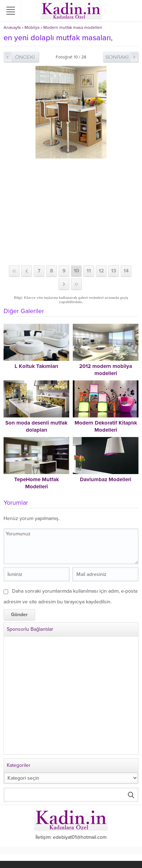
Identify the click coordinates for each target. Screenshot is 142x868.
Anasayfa (12, 27)
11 (89, 271)
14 (126, 271)
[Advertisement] (71, 212)
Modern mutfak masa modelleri (73, 27)
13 (114, 271)
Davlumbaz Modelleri (106, 479)
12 (101, 271)
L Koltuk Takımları (36, 366)
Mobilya (32, 27)
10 (77, 271)
